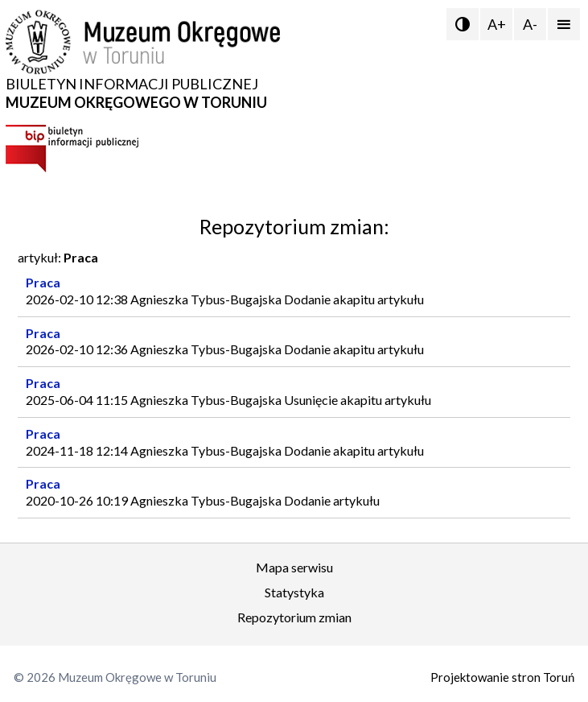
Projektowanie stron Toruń (502, 677)
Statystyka (294, 592)
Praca (43, 282)
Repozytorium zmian (294, 617)
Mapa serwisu (294, 567)
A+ (497, 24)
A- (530, 24)
